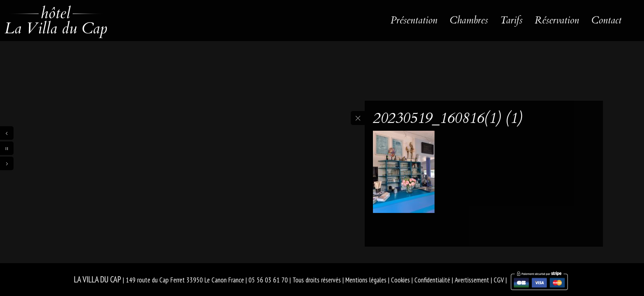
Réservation (557, 20)
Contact (606, 20)
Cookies (400, 280)
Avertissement (472, 280)
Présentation (414, 20)
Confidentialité (432, 280)
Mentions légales (366, 280)
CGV (499, 280)
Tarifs (511, 20)
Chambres (469, 20)
